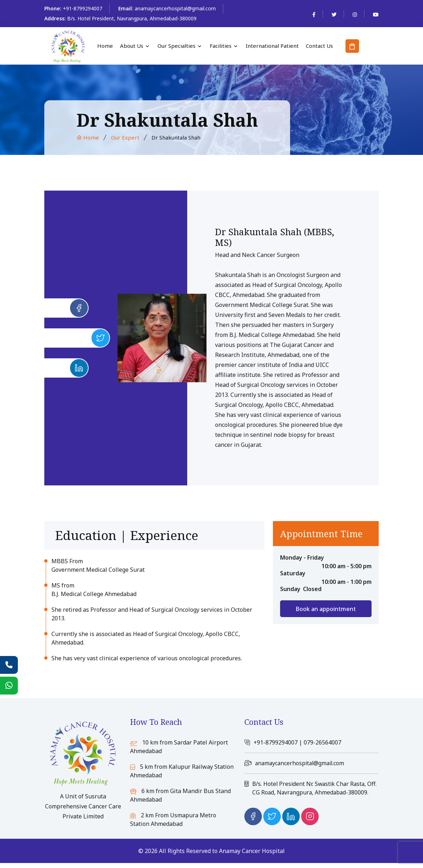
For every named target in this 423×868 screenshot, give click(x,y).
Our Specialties (176, 46)
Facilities (221, 46)
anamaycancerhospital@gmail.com (175, 8)
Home (105, 46)
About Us (132, 46)
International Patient (272, 46)
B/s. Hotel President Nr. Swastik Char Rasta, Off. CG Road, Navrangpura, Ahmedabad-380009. (311, 792)
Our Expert (125, 137)
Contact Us (319, 46)
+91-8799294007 (83, 8)
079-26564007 (323, 742)
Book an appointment (326, 609)
